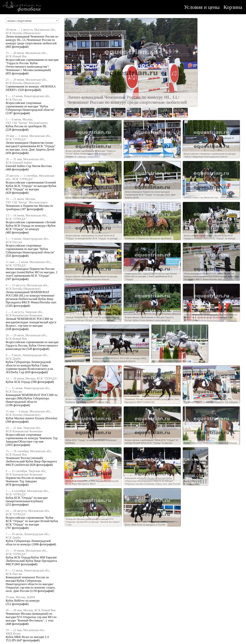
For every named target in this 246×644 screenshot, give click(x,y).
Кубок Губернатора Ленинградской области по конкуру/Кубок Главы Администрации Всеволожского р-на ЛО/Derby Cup (29, 367)
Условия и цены (202, 7)
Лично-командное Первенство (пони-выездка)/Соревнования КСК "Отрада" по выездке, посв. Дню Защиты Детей (31, 146)
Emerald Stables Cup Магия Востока (29, 166)
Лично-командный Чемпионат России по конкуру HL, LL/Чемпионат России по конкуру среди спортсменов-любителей (32, 40)
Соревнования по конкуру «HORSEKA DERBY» (148, 157)
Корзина (233, 7)
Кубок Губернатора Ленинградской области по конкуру (28, 543)
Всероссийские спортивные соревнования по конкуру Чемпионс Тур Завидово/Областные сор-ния (32, 438)
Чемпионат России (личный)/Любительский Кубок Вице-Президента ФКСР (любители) (31, 461)
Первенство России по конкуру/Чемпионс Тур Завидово (26, 480)
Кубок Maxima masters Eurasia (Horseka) (31, 418)
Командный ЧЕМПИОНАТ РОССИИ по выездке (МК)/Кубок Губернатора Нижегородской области (32, 398)
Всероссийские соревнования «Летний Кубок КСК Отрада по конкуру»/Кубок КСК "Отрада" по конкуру (31, 226)
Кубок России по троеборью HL (26, 126)
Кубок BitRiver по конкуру (23, 601)
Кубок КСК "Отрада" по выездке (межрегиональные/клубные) (27, 499)
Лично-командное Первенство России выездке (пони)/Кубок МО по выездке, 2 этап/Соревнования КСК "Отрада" (32, 272)
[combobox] (32, 21)
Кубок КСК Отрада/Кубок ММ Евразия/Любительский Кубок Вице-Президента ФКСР (31, 561)
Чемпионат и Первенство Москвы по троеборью (148, 238)
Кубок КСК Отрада (18, 382)
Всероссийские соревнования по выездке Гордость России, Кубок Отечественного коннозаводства (32, 345)
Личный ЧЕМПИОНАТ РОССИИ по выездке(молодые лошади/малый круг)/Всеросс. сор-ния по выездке (31, 322)
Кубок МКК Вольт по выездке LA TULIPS (145, 525)
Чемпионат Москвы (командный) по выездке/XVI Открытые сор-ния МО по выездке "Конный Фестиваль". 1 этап (31, 617)
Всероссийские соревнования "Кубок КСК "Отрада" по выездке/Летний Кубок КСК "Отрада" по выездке (32, 521)
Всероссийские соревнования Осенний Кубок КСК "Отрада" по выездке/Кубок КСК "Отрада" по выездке (31, 186)
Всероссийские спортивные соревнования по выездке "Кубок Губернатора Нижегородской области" (30, 106)
